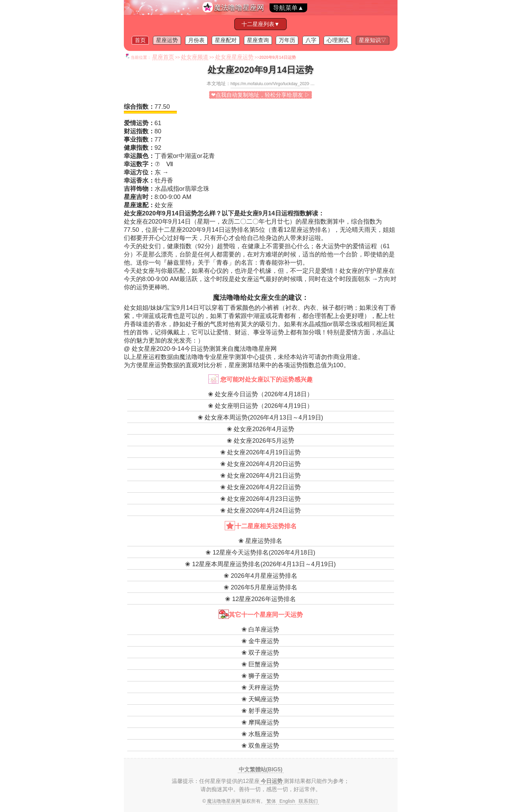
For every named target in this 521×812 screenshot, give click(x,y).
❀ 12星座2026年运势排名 (260, 599)
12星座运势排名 (305, 230)
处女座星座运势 (234, 57)
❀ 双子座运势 (260, 653)
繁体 (271, 801)
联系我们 (308, 801)
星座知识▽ (373, 40)
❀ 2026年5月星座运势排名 (260, 587)
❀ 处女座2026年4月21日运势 (260, 476)
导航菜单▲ (288, 8)
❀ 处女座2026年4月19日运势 (260, 452)
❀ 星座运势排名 (260, 541)
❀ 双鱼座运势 (260, 746)
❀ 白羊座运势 (260, 629)
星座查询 (258, 40)
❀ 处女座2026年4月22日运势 (260, 487)
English (287, 801)
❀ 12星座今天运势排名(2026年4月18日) (260, 553)
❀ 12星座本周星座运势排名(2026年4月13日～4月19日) (260, 564)
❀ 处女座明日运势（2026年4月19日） (260, 406)
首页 (140, 40)
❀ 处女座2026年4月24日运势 (260, 510)
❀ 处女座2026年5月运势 (260, 441)
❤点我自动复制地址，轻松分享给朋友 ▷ (260, 95)
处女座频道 (195, 57)
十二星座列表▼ (261, 24)
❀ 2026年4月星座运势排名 (260, 576)
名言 (247, 263)
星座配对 (226, 40)
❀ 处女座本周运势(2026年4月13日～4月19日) (260, 417)
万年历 (287, 40)
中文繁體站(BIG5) (261, 769)
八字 (311, 40)
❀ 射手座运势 (260, 711)
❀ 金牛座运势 (260, 641)
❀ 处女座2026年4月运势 (260, 429)
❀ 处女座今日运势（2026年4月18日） (260, 394)
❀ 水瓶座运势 (260, 734)
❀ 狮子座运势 (260, 676)
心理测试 (338, 40)
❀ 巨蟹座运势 (260, 664)
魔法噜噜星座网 (239, 7)
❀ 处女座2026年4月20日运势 (260, 464)
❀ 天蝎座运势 (260, 699)
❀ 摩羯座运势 (260, 722)
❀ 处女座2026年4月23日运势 (260, 499)
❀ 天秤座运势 (260, 688)
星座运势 (167, 40)
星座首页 (163, 57)
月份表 (196, 40)
